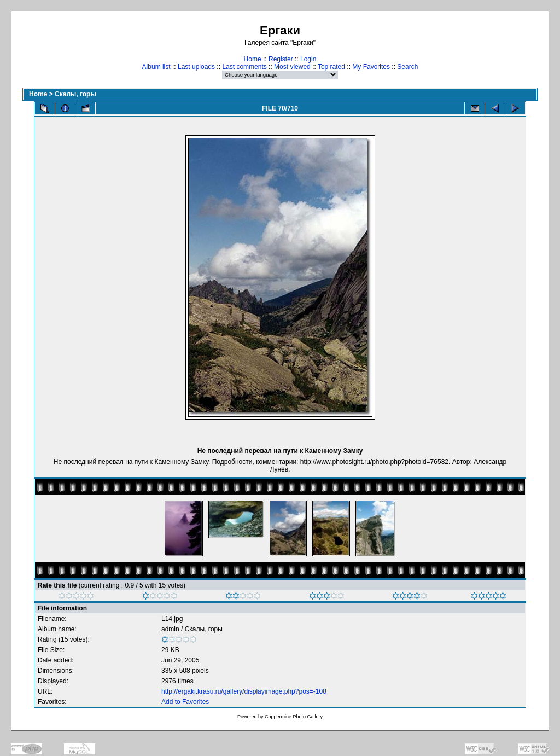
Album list (156, 67)
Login (308, 59)
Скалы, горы (75, 94)
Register (281, 59)
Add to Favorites (185, 702)
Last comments (244, 67)
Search (407, 67)
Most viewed (292, 67)
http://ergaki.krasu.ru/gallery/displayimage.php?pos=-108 (244, 691)
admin (170, 629)
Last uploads (196, 67)
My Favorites (371, 67)
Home (253, 59)
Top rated (331, 67)
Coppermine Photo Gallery (294, 717)
